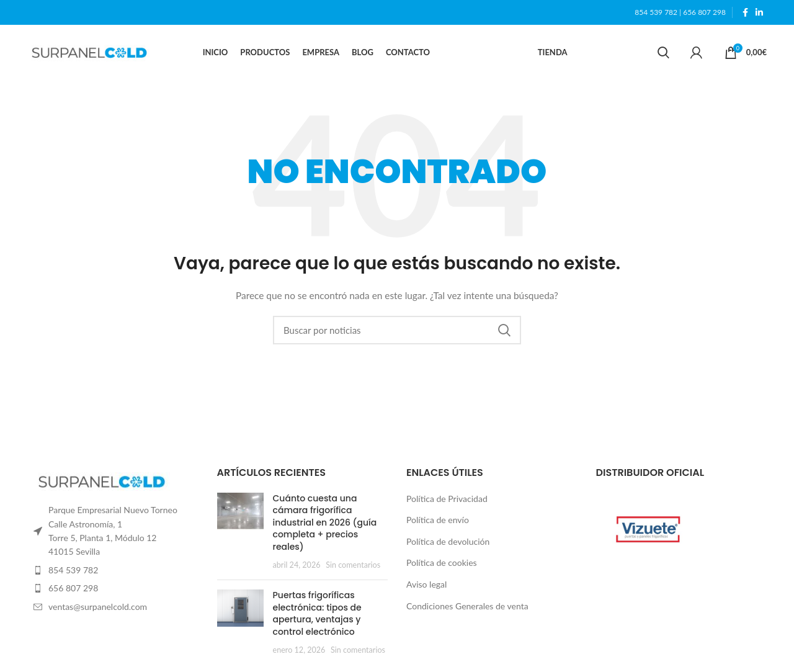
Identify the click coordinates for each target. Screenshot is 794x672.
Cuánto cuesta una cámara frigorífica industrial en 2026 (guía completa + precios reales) (325, 522)
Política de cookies (442, 563)
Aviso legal (426, 584)
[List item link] (113, 570)
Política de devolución (448, 541)
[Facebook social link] (745, 12)
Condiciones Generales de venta (467, 606)
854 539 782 (656, 12)
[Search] (663, 53)
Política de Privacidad (447, 499)
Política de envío (438, 520)
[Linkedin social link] (759, 12)
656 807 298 (704, 12)
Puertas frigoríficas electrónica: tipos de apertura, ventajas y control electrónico (317, 613)
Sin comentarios (353, 565)
